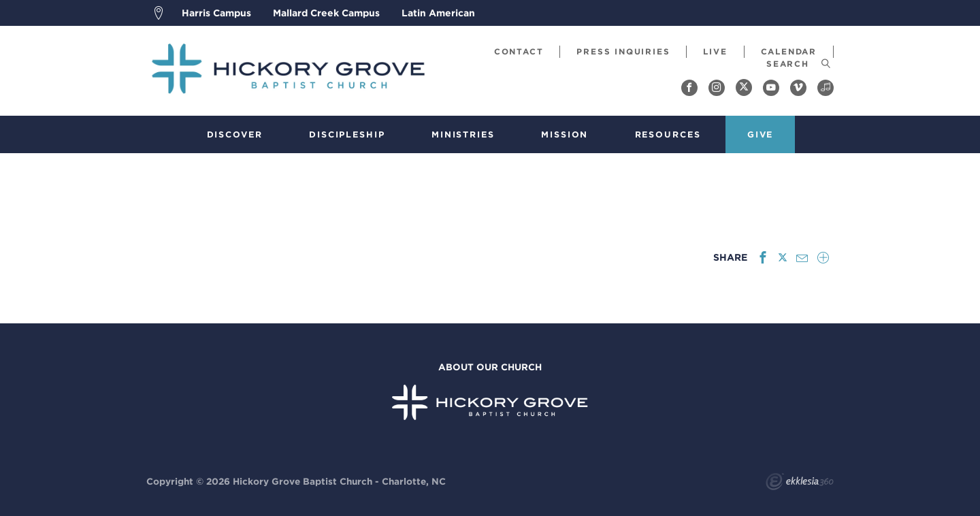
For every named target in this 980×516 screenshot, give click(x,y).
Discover (235, 134)
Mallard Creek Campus (326, 13)
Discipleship (347, 134)
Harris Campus (216, 13)
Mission (565, 134)
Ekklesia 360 (800, 483)
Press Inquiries (623, 51)
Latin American (438, 13)
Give (761, 134)
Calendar (789, 51)
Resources (668, 134)
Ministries (463, 134)
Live (715, 51)
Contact (519, 51)
